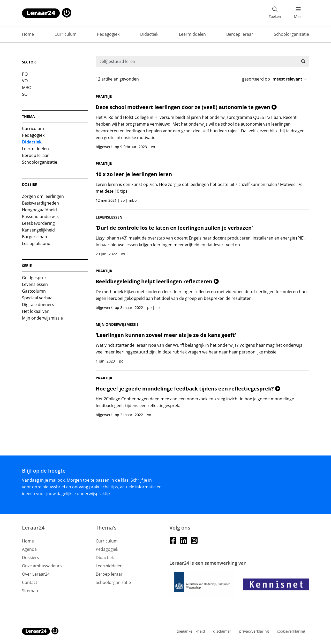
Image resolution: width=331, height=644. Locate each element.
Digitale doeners (38, 305)
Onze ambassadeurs (42, 566)
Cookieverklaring (291, 631)
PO (25, 74)
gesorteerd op (256, 79)
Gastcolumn (34, 291)
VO (25, 81)
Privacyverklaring (254, 631)
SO (25, 94)
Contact (30, 582)
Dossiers (31, 558)
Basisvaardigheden (40, 203)
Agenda (29, 549)
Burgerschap (35, 237)
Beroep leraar (240, 34)
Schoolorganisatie (291, 34)
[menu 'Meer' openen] (298, 13)
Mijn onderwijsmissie (42, 318)
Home (28, 34)
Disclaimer (222, 631)
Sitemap (30, 591)
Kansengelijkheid (38, 230)
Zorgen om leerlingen (43, 196)
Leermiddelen (192, 34)
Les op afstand (36, 243)
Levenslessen (35, 284)
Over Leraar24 (36, 574)
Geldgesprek (34, 278)
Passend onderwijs (40, 216)
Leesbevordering (38, 223)
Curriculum (66, 34)
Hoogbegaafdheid (39, 210)
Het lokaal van (36, 311)
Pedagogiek (108, 34)
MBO (27, 88)
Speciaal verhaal (38, 298)
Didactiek (149, 34)
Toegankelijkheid (191, 631)
